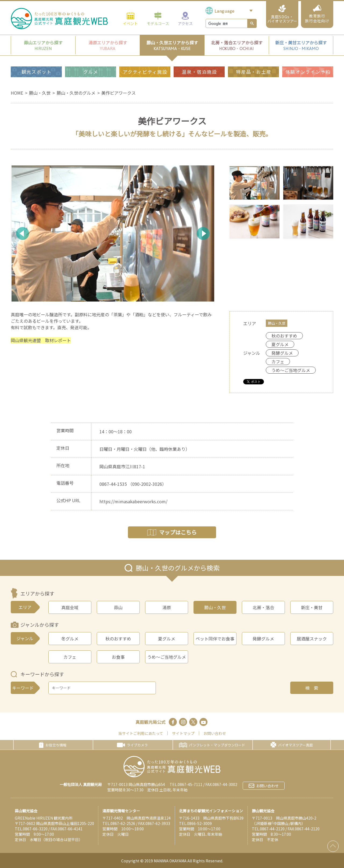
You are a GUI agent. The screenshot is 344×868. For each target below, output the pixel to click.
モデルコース (158, 19)
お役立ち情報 (53, 745)
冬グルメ (70, 639)
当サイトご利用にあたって (141, 733)
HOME (17, 93)
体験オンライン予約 (308, 72)
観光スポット (37, 72)
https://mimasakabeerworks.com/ (133, 501)
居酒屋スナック (312, 639)
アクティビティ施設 (145, 72)
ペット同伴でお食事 (215, 639)
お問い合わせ (215, 733)
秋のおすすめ (118, 639)
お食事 (118, 657)
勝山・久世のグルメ (76, 93)
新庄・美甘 (312, 607)
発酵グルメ (263, 639)
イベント (130, 19)
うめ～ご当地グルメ (167, 657)
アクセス (185, 19)
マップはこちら (172, 532)
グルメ (91, 72)
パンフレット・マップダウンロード (212, 745)
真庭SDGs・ (282, 14)
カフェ (70, 657)
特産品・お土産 (254, 72)
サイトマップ (183, 733)
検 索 (312, 688)
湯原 (167, 607)
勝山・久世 (40, 93)
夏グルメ (167, 639)
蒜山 (118, 607)
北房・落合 (263, 607)
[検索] (226, 24)
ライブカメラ (132, 745)
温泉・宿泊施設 (199, 72)
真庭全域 (70, 607)
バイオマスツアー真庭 (292, 745)
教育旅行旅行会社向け (317, 14)
